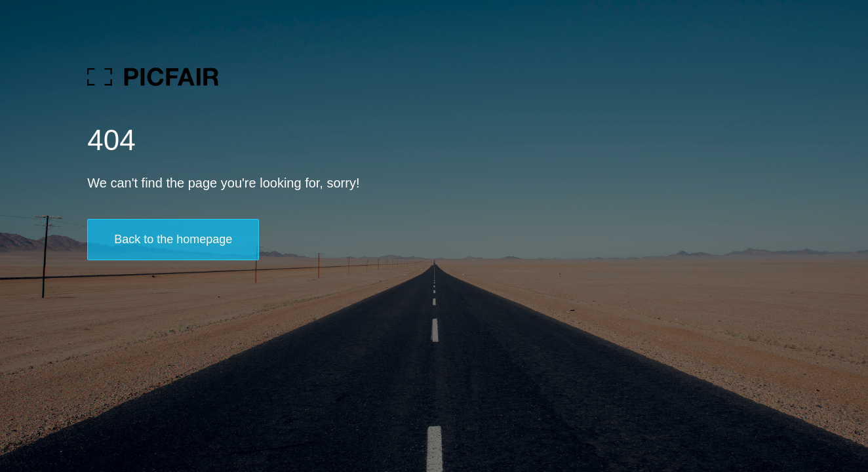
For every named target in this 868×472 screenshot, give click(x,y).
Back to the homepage (173, 239)
